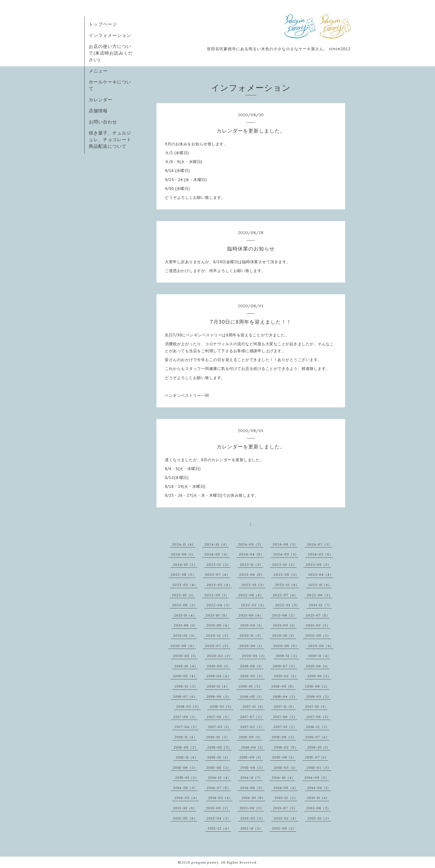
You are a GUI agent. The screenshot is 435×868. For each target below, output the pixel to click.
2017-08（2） (219, 717)
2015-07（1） (317, 757)
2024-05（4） (217, 554)
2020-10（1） (284, 635)
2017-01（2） (285, 727)
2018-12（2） (186, 686)
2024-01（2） (185, 564)
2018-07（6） (185, 696)
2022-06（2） (319, 595)
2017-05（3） (318, 717)
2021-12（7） (320, 605)
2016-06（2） (186, 747)
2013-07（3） (285, 808)
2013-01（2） (319, 818)
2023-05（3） (286, 574)
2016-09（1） (251, 737)
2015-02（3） (319, 767)
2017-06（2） (285, 717)
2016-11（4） (186, 737)
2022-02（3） (253, 605)
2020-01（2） (254, 656)
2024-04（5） (251, 554)
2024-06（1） (183, 554)
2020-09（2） (318, 635)
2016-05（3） (219, 747)
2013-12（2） (286, 798)
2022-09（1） (217, 595)
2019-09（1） (219, 666)
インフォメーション (110, 35)
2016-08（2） (284, 737)
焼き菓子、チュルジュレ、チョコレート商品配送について (110, 139)
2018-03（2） (318, 696)
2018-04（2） (285, 696)
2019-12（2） (287, 656)
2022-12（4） (287, 585)
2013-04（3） (219, 818)
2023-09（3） (318, 564)
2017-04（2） (187, 727)
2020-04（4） (321, 646)
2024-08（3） (285, 544)
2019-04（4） (219, 676)
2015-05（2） (219, 767)
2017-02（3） (252, 727)
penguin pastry (205, 862)
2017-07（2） (252, 717)
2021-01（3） (185, 635)
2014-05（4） (286, 788)
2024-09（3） (251, 544)
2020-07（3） (218, 646)
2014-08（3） (185, 788)
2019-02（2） (286, 676)
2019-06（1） (318, 666)
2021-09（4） (251, 615)
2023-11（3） (251, 564)
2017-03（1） (219, 727)
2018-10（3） (250, 686)
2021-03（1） (285, 625)
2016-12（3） (318, 727)
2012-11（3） (251, 828)
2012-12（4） (219, 828)
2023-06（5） (252, 574)
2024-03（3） (286, 554)
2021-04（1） (252, 625)
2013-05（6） (185, 818)
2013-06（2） (318, 808)
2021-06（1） (185, 625)
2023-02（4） (219, 585)
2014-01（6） (253, 798)
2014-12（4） (219, 777)
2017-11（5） (285, 706)
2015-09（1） (251, 757)
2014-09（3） (317, 777)
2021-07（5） (318, 615)
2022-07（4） (285, 595)
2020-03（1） (185, 656)
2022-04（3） (219, 605)
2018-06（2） (219, 696)
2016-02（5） (286, 747)
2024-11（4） (184, 544)
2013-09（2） (218, 808)
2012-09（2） (284, 828)
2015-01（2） (187, 777)
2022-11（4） (320, 585)
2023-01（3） (254, 585)
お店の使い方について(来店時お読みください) (111, 53)
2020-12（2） (218, 635)
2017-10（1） (316, 706)
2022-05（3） (185, 605)
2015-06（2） (185, 767)
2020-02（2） (220, 656)
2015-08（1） (284, 757)
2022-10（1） (184, 595)
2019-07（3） (285, 666)
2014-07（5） (219, 788)
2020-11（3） (251, 635)
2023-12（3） (218, 564)
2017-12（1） (254, 706)
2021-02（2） (318, 625)
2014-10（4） (283, 777)
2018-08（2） (317, 686)
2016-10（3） (218, 737)
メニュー (98, 71)
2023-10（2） (284, 564)
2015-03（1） (286, 767)
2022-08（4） (251, 595)
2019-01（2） (319, 676)
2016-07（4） (317, 737)
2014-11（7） (251, 777)
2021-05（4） (219, 625)
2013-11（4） (318, 798)
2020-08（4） (183, 646)
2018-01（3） (222, 706)
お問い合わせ (103, 122)
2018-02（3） (188, 706)
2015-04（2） (252, 767)
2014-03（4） (187, 798)
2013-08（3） (252, 808)
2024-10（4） (217, 544)
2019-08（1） (252, 666)
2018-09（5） (284, 686)
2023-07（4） (217, 574)
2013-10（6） (185, 808)
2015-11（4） (187, 757)
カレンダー (101, 100)
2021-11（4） (185, 615)
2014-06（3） (252, 788)
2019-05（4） (185, 676)
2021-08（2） (284, 615)
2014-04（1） (319, 788)
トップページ (103, 24)
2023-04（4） (321, 574)
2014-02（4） (220, 798)
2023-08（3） (183, 574)
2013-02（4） (286, 818)
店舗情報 (98, 111)
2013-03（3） (252, 818)
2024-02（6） (320, 554)
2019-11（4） (319, 656)
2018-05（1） (252, 696)
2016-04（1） (253, 747)
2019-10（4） (186, 666)
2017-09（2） (185, 717)
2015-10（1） (219, 757)
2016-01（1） (319, 747)
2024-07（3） (319, 544)
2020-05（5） (286, 646)
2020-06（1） (252, 646)
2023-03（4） (185, 585)
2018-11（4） (218, 686)
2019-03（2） (252, 676)
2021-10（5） (217, 615)
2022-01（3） (287, 605)
